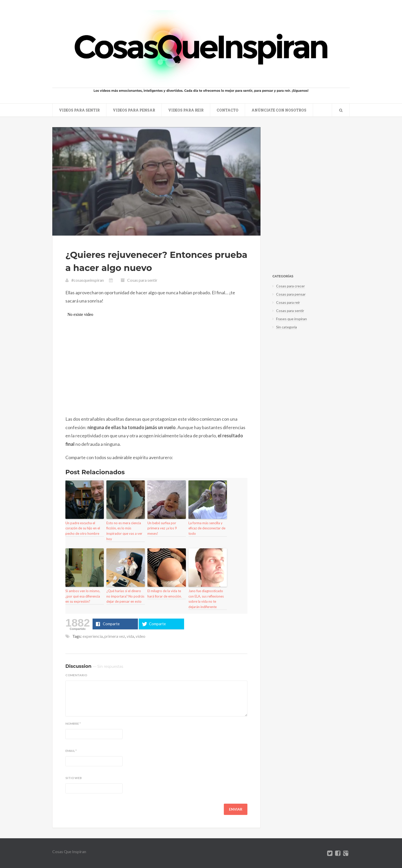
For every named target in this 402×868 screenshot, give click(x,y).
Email (71, 751)
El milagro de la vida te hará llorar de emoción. (165, 594)
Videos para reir (186, 110)
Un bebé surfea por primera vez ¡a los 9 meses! (162, 528)
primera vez (115, 636)
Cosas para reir (288, 302)
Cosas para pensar (291, 294)
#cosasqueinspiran (88, 280)
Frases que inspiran (292, 319)
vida (130, 636)
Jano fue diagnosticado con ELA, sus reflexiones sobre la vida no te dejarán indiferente (206, 599)
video (140, 636)
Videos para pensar (134, 110)
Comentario (76, 675)
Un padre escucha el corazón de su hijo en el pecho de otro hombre (83, 528)
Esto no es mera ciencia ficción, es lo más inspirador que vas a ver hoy (124, 531)
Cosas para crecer (290, 286)
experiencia (93, 636)
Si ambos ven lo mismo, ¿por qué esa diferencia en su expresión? (83, 596)
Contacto (228, 110)
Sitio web (74, 778)
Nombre (73, 724)
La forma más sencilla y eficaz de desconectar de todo (207, 528)
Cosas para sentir (142, 280)
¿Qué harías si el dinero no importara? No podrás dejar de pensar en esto (125, 596)
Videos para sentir (79, 110)
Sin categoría (287, 327)
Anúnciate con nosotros (279, 110)
